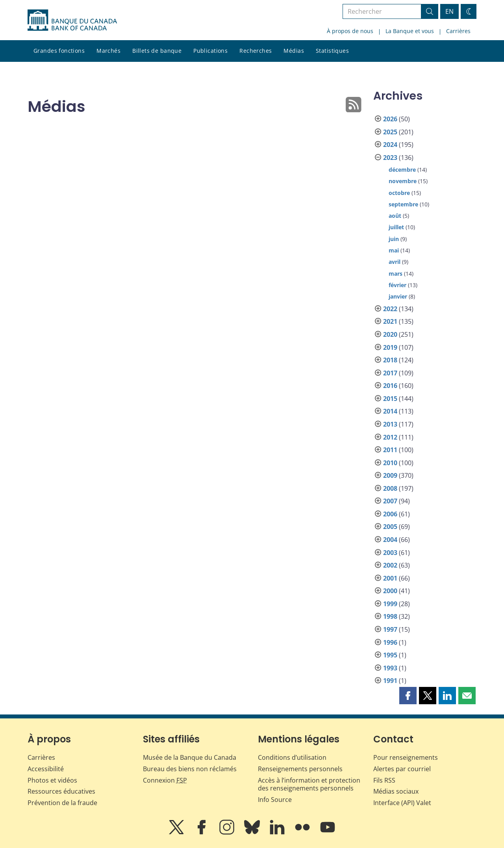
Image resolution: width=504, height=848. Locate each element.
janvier (398, 296)
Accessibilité (46, 769)
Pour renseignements (406, 757)
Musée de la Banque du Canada (190, 757)
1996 (390, 642)
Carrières (458, 31)
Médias (294, 51)
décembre (402, 170)
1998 (390, 616)
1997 (390, 629)
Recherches (256, 51)
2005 (390, 527)
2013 (390, 424)
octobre (399, 193)
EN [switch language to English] (449, 11)
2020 (390, 334)
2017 (390, 373)
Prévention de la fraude (62, 803)
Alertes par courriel (402, 769)
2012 (390, 437)
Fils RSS (384, 780)
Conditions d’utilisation (292, 757)
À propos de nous (350, 31)
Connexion (165, 780)
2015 (390, 399)
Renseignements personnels (300, 769)
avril (395, 262)
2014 (390, 411)
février (397, 285)
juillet (396, 227)
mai (394, 250)
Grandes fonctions (59, 51)
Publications (210, 51)
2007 (390, 501)
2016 (390, 386)
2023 (390, 158)
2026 (390, 119)
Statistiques (332, 51)
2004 (390, 540)
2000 (390, 591)
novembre (403, 181)
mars (396, 274)
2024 (390, 145)
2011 (390, 450)
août (395, 216)
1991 (390, 681)
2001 (390, 578)
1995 (390, 655)
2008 (390, 488)
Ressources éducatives (61, 791)
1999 (390, 604)
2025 (390, 132)
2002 (390, 565)
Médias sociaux (396, 791)
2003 (390, 553)
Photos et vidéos (52, 780)
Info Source (275, 800)
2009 (390, 475)
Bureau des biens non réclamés (190, 769)
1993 (390, 668)
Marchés (108, 51)
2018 (390, 360)
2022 (390, 309)
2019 (390, 347)
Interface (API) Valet (402, 803)
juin (394, 239)
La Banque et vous (410, 31)
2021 (390, 321)
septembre (403, 204)
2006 (390, 514)
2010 (390, 463)
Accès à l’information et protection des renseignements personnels (309, 784)
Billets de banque (157, 51)
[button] (408, 696)
